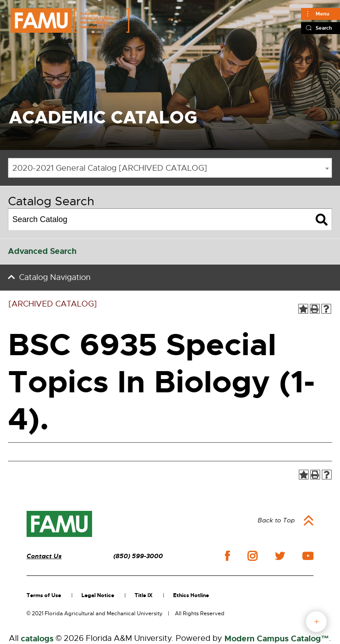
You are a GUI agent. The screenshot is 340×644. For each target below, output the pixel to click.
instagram (252, 556)
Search (324, 28)
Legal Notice (98, 595)
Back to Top (276, 520)
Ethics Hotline (191, 595)
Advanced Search (42, 251)
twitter (280, 556)
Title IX (144, 595)
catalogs (37, 639)
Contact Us (44, 556)
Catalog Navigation (55, 277)
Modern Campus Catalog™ (277, 639)
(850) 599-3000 (138, 556)
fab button (316, 622)
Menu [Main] (323, 14)
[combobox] (170, 168)
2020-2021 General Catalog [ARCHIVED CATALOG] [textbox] (110, 168)
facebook (227, 556)
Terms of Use (44, 595)
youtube (308, 556)
